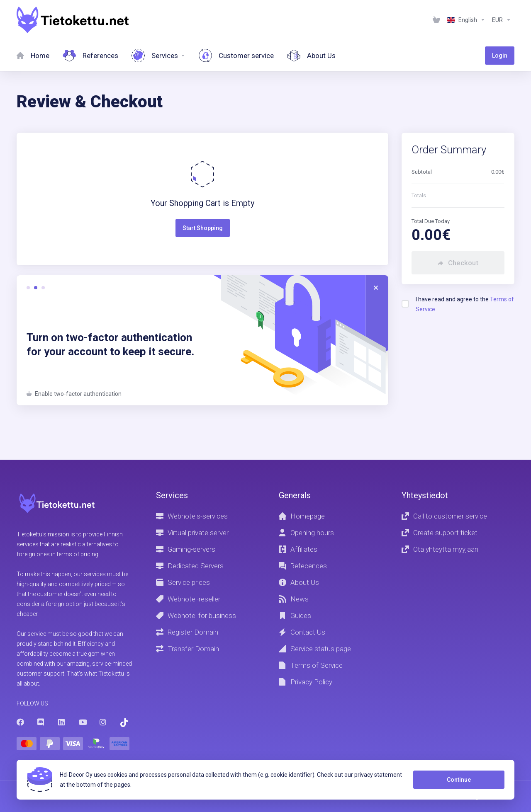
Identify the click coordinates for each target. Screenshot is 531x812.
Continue (459, 780)
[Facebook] (20, 722)
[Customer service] (236, 56)
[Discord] (41, 722)
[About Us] (311, 56)
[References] (90, 56)
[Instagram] (103, 722)
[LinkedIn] (62, 722)
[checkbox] (405, 304)
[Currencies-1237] (502, 20)
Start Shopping (203, 228)
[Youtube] (83, 722)
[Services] (158, 56)
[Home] (33, 56)
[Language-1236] (466, 20)
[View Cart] (436, 20)
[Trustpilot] (124, 723)
